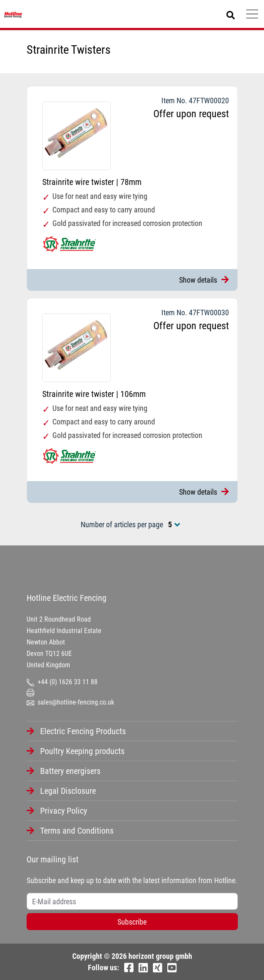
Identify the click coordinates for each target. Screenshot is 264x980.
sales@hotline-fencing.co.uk (70, 702)
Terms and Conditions (77, 831)
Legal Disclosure (68, 791)
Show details (204, 280)
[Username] (132, 901)
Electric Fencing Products (83, 731)
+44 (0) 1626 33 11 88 (62, 682)
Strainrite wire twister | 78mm (92, 182)
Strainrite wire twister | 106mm (94, 394)
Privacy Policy (64, 811)
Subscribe (132, 922)
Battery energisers (70, 771)
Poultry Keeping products (82, 751)
